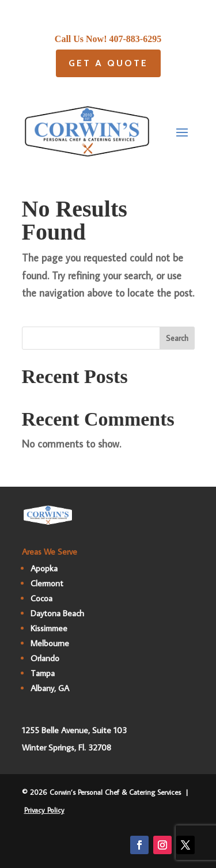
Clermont (47, 583)
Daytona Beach (57, 613)
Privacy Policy (44, 810)
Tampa (43, 673)
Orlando (45, 658)
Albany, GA (50, 688)
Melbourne (50, 643)
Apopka (44, 568)
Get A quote (108, 63)
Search (177, 338)
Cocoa (41, 598)
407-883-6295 (136, 39)
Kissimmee (49, 628)
